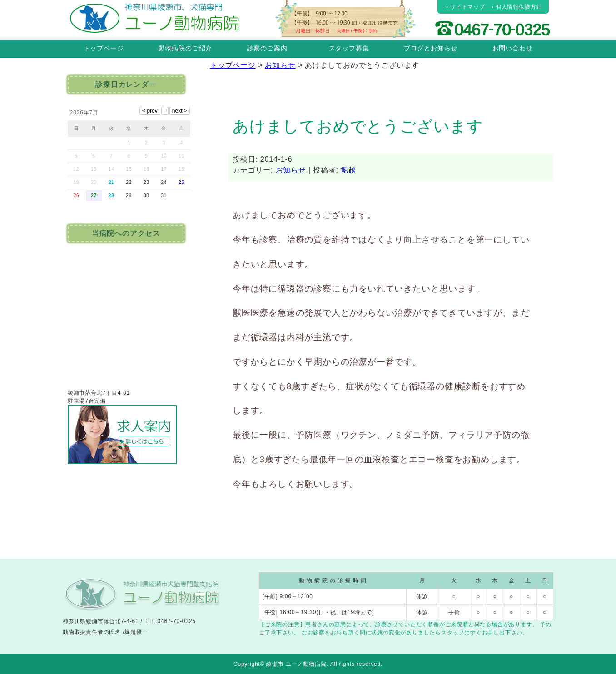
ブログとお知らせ (431, 48)
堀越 (348, 170)
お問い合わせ (513, 48)
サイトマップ (468, 7)
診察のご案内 (267, 48)
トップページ (104, 48)
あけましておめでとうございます (358, 126)
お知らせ (291, 170)
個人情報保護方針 (519, 7)
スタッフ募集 (349, 48)
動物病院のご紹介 (185, 48)
